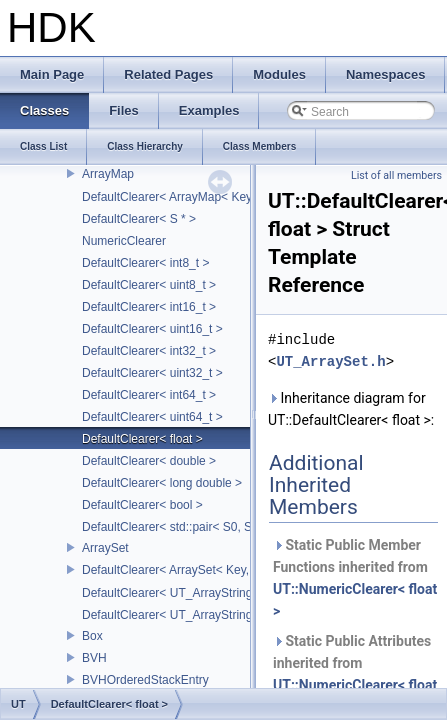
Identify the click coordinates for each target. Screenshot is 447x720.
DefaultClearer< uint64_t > (152, 417)
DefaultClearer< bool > (142, 505)
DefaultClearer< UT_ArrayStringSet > (181, 615)
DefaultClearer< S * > (139, 219)
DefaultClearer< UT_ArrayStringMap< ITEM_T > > (215, 593)
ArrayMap (108, 174)
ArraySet (105, 548)
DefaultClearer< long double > (162, 483)
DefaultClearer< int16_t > (149, 307)
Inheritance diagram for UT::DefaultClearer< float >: (351, 409)
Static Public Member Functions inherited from (355, 578)
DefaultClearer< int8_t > (145, 263)
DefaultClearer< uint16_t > (152, 329)
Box (92, 636)
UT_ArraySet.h (330, 361)
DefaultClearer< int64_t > (149, 395)
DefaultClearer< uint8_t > (149, 285)
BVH (94, 658)
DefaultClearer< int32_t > (149, 351)
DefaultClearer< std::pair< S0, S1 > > (180, 527)
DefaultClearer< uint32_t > (152, 373)
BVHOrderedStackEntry (145, 680)
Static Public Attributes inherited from (355, 674)
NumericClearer (124, 241)
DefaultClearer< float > (142, 439)
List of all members (396, 175)
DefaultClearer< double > (149, 461)
